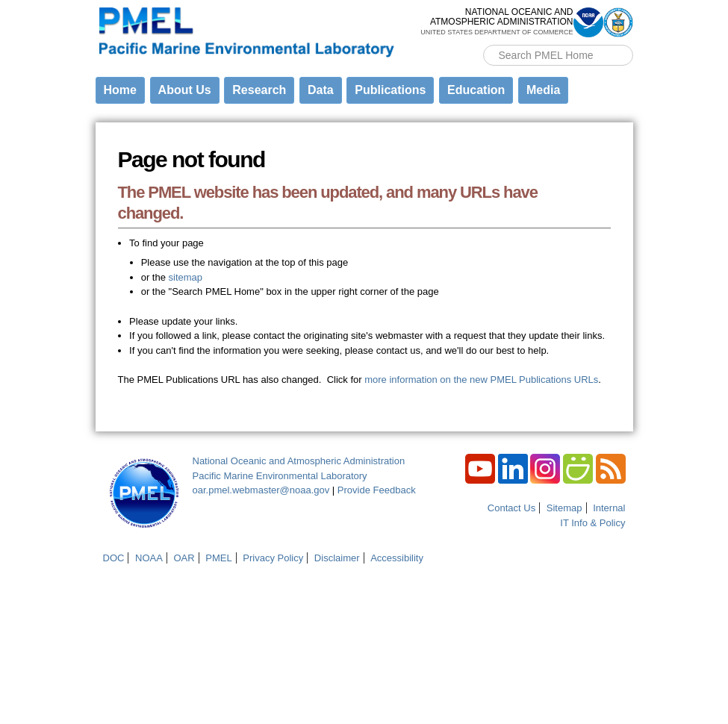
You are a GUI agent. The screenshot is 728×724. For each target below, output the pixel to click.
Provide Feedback (377, 490)
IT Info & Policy (592, 523)
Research (259, 90)
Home (120, 90)
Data (321, 90)
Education (476, 90)
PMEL (218, 558)
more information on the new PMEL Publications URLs (481, 380)
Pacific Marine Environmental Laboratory (280, 476)
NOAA (149, 558)
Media (543, 90)
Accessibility (397, 558)
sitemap (186, 277)
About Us (185, 90)
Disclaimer (337, 558)
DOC (114, 558)
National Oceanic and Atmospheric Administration (299, 461)
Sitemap (564, 508)
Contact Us (511, 508)
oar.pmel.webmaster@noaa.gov (261, 490)
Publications (390, 90)
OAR (184, 558)
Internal (609, 508)
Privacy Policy (273, 558)
